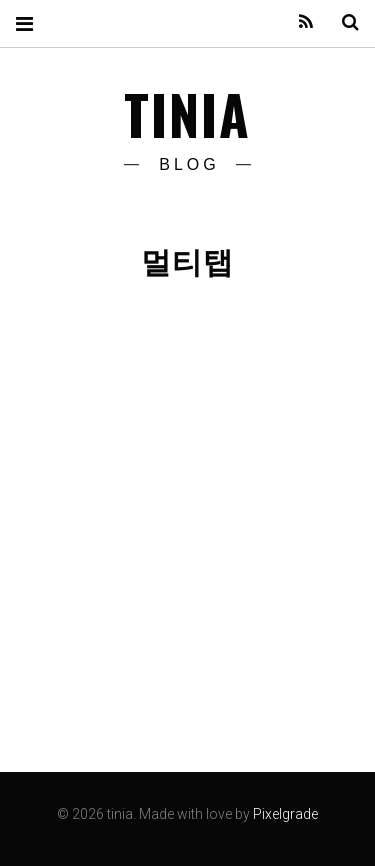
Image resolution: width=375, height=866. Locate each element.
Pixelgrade (285, 814)
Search (343, 22)
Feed (299, 22)
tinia (188, 114)
